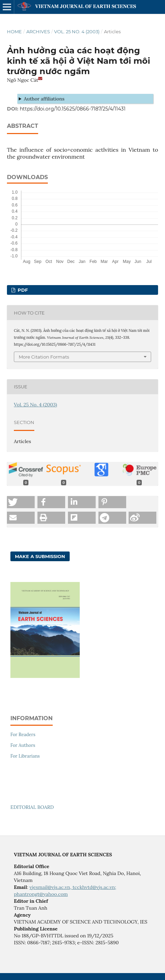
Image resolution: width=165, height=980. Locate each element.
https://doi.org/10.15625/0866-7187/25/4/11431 (73, 109)
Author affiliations (44, 99)
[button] (21, 502)
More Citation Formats (44, 357)
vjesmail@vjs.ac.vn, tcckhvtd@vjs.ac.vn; (73, 887)
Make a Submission (40, 556)
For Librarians (25, 756)
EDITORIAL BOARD (32, 807)
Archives (38, 32)
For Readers (23, 735)
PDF (22, 290)
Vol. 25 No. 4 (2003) (77, 32)
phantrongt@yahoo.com (41, 894)
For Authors (23, 745)
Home (14, 32)
